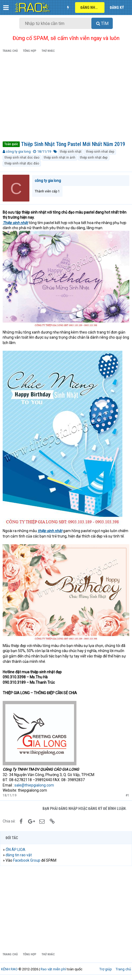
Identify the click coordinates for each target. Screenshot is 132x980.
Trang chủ (123, 969)
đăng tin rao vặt (19, 855)
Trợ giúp (106, 969)
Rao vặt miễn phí (53, 969)
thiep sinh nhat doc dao (22, 158)
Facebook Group (27, 860)
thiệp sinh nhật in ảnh (60, 158)
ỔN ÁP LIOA (15, 850)
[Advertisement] (66, 98)
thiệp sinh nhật (71, 152)
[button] (6, 8)
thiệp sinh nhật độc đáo (22, 163)
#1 (127, 795)
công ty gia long (18, 151)
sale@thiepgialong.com (34, 785)
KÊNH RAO (9, 969)
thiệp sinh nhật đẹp (94, 158)
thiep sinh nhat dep (100, 152)
